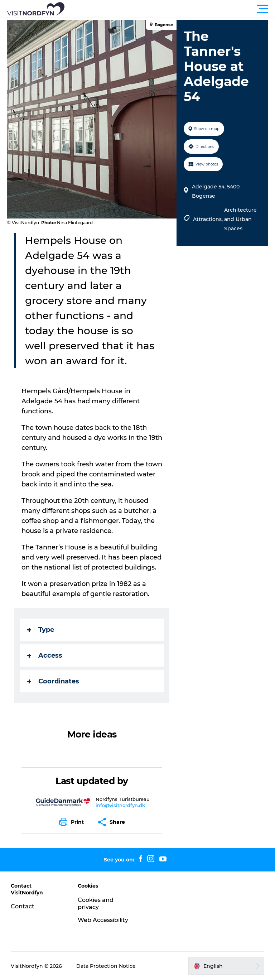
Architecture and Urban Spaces (240, 219)
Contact (23, 906)
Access (45, 655)
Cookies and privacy (96, 904)
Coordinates (53, 681)
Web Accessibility (103, 920)
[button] (170, 9)
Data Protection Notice (106, 966)
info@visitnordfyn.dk (120, 805)
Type (41, 630)
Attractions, (209, 219)
